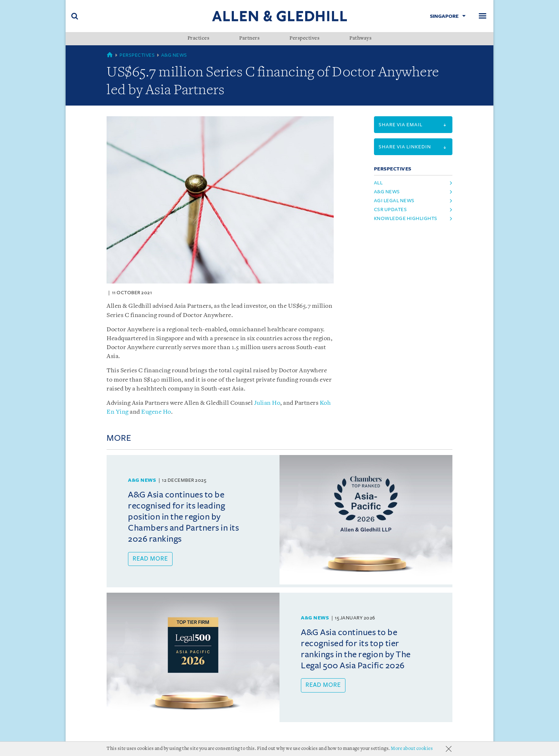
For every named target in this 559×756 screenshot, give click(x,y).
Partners (249, 39)
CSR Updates (391, 210)
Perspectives (304, 39)
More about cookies (412, 749)
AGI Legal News (394, 201)
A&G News (174, 55)
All (378, 183)
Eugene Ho (156, 412)
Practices (199, 39)
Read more (150, 559)
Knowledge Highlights (406, 218)
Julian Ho (267, 403)
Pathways (360, 39)
